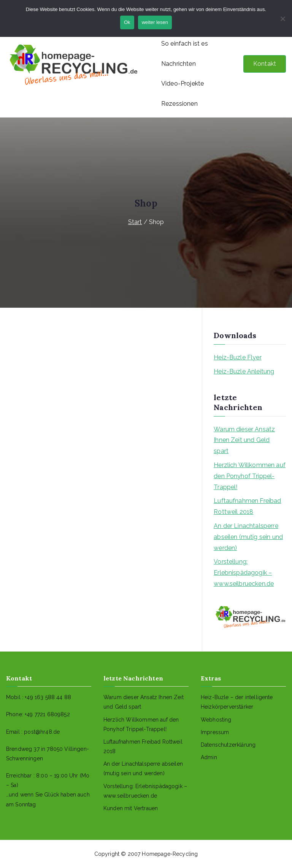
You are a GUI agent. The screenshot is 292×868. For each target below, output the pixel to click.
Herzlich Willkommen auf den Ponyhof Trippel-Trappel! (250, 476)
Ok (127, 22)
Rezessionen (179, 104)
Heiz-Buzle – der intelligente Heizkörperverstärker (237, 702)
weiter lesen (155, 22)
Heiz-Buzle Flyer (238, 357)
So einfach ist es (185, 44)
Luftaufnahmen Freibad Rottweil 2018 (247, 506)
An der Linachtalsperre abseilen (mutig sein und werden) (248, 537)
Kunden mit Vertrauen (131, 808)
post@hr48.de (42, 732)
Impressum (215, 732)
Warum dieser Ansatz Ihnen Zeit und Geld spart (244, 440)
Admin (209, 757)
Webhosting (216, 720)
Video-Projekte (182, 83)
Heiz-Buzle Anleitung (244, 371)
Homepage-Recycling (170, 854)
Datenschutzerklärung (228, 745)
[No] (282, 19)
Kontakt (265, 64)
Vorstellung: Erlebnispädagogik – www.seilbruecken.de (244, 573)
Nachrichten (179, 64)
